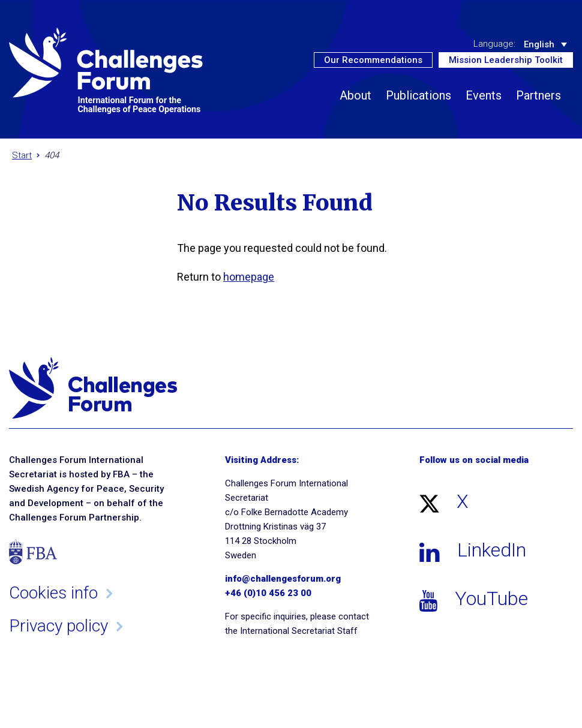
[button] (562, 116)
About (355, 95)
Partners (538, 95)
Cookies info (53, 593)
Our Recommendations (373, 60)
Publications (418, 95)
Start (22, 155)
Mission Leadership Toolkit (506, 60)
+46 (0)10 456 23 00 (268, 593)
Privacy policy (58, 626)
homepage (249, 277)
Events (484, 95)
